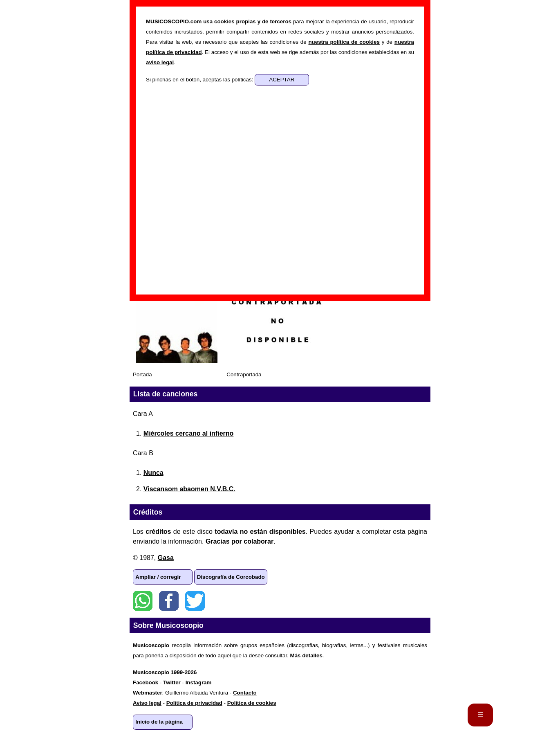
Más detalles (306, 655)
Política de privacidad (194, 703)
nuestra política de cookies (344, 42)
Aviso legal (147, 703)
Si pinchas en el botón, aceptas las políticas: (200, 80)
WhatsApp (143, 601)
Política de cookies (252, 703)
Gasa (166, 558)
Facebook (169, 601)
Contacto (245, 693)
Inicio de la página (159, 722)
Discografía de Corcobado (231, 577)
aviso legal (160, 62)
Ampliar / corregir (158, 577)
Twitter (195, 601)
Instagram (199, 682)
